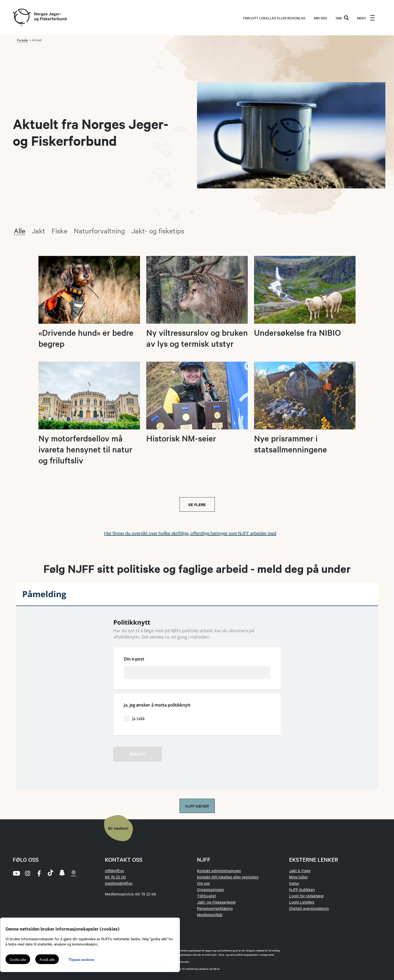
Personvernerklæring (215, 908)
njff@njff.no (114, 871)
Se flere (197, 504)
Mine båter (299, 877)
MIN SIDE (321, 18)
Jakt (38, 231)
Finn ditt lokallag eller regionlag (274, 18)
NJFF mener (197, 806)
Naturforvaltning (99, 231)
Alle (20, 231)
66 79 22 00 (115, 877)
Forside (22, 40)
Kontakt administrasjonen (219, 871)
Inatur (294, 883)
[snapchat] (62, 873)
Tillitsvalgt (206, 896)
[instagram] (27, 873)
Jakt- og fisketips (158, 231)
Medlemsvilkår (210, 915)
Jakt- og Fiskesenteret (216, 902)
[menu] (366, 18)
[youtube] (16, 873)
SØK (342, 18)
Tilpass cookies (81, 959)
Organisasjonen (210, 889)
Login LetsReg (302, 902)
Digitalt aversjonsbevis (309, 908)
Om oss (203, 883)
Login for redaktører (306, 896)
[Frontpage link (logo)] (21, 18)
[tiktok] (50, 873)
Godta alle (18, 959)
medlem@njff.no (119, 883)
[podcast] (74, 873)
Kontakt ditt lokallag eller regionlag (228, 877)
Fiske (60, 231)
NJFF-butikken (302, 889)
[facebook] (39, 873)
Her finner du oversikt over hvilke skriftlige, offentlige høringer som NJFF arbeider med (190, 533)
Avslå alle (47, 959)
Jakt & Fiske (300, 871)
